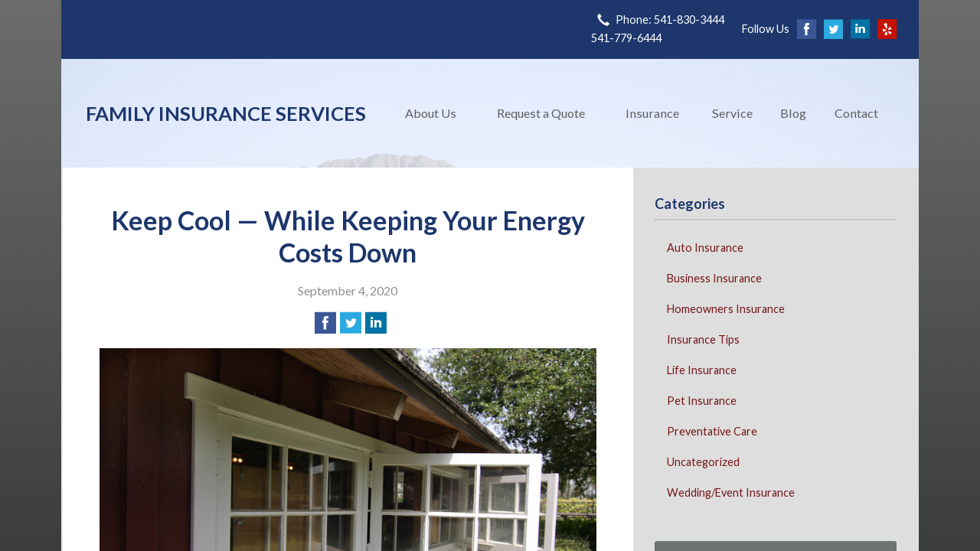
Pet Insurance (702, 401)
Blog (793, 113)
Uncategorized (703, 462)
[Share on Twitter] (351, 323)
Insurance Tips (703, 339)
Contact (856, 113)
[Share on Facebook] (325, 323)
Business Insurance (714, 278)
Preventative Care (712, 431)
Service (732, 113)
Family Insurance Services (226, 113)
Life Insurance (702, 370)
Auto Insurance (705, 248)
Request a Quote (541, 113)
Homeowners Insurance (726, 309)
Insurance (652, 113)
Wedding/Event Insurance (731, 492)
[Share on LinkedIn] (376, 323)
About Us (431, 113)
